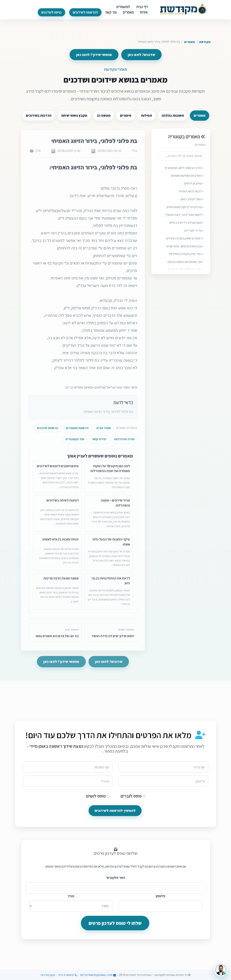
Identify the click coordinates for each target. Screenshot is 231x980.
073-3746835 (68, 975)
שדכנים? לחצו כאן (141, 55)
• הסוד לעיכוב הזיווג (192, 204)
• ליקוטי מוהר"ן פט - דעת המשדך (184, 219)
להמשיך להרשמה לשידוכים (115, 811)
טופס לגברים (133, 796)
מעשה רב (104, 115)
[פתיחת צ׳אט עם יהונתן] (221, 970)
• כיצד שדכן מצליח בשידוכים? (186, 258)
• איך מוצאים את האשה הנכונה (185, 266)
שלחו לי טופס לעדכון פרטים (115, 923)
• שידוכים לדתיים (194, 188)
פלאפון (160, 896)
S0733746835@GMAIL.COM (98, 975)
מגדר (71, 896)
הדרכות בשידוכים (39, 115)
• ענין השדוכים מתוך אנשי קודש (185, 251)
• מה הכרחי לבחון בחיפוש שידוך (185, 211)
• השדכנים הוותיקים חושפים (187, 180)
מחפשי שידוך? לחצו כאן (94, 55)
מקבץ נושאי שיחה (74, 115)
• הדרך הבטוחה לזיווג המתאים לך (184, 172)
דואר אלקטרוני (116, 878)
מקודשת (205, 42)
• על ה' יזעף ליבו (194, 235)
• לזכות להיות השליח (191, 196)
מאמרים (190, 42)
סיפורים (126, 115)
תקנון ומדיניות (48, 975)
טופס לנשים (98, 796)
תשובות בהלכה (173, 115)
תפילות (146, 115)
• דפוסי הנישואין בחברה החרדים (185, 243)
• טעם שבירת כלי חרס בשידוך (186, 227)
